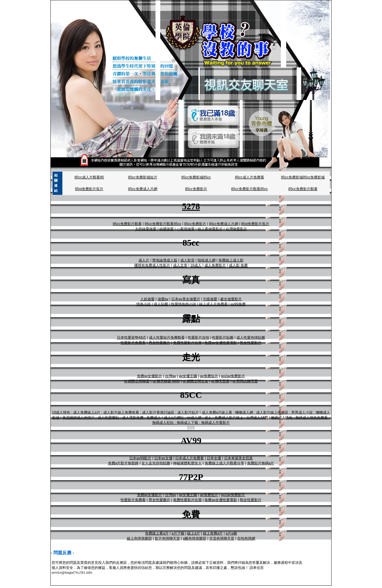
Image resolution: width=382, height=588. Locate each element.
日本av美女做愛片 (186, 299)
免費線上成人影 (231, 260)
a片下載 (178, 533)
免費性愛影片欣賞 (187, 343)
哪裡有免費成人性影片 (152, 265)
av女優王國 (188, 376)
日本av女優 (163, 458)
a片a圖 (231, 533)
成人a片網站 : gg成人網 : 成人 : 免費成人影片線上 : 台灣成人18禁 (216, 418)
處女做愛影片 (231, 299)
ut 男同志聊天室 (245, 381)
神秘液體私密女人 (187, 463)
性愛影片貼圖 (223, 338)
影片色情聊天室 (167, 538)
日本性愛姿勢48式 (131, 338)
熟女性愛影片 (251, 343)
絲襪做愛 (167, 229)
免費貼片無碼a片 (261, 463)
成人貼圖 (161, 304)
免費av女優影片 (150, 376)
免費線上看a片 (157, 533)
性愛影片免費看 (133, 343)
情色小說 (144, 304)
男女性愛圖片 (159, 343)
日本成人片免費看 (190, 458)
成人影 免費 (238, 265)
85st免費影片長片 (89, 189)
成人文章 (180, 265)
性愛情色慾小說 (184, 304)
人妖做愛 (147, 299)
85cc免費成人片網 (143, 189)
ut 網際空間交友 (195, 381)
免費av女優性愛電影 (221, 343)
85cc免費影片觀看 (303, 189)
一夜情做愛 (186, 229)
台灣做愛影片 (236, 229)
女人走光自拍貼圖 (156, 463)
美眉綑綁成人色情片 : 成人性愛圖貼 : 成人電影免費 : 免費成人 (112, 418)
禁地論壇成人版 (165, 260)
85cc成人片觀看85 (89, 177)
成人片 (144, 260)
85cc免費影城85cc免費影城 (303, 177)
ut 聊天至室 (220, 381)
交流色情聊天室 (222, 538)
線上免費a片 (213, 533)
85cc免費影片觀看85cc (250, 189)
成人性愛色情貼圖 (251, 338)
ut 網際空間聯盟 (137, 381)
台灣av (171, 376)
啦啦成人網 (207, 260)
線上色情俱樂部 (139, 538)
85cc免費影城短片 (143, 177)
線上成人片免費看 (213, 304)
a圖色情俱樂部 (195, 538)
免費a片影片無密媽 (123, 463)
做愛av (163, 299)
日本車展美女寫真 (238, 458)
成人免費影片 (215, 265)
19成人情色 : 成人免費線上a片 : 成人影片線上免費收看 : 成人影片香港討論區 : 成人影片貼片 (125, 412)
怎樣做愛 (210, 299)
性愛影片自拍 (198, 338)
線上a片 (194, 533)
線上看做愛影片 (210, 229)
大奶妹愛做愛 (146, 229)
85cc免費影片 (196, 189)
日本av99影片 (140, 458)
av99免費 (238, 304)
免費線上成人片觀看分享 (224, 463)
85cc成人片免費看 (249, 177)
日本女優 (214, 458)
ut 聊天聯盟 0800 (166, 381)
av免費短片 (209, 376)
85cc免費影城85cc (196, 177)
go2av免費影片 (233, 376)
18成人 (196, 265)
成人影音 (187, 260)
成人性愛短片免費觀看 (167, 338)
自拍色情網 (246, 538)
